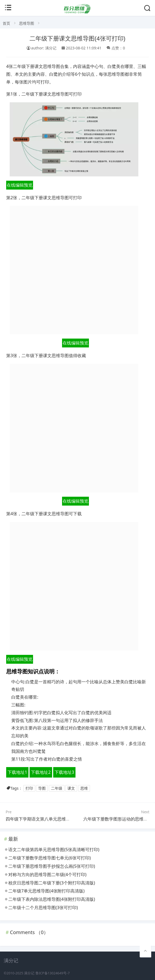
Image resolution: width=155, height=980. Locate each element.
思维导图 (27, 23)
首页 (6, 23)
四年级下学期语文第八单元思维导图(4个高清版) (51, 819)
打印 (29, 788)
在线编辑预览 (20, 185)
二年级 (57, 788)
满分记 (29, 973)
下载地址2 (41, 772)
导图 (42, 788)
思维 (84, 788)
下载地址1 (17, 772)
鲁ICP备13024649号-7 (53, 973)
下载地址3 (64, 772)
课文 (71, 788)
